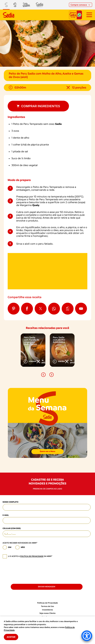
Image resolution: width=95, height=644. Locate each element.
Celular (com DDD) (12, 528)
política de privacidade (32, 556)
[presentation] (32, 571)
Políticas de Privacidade (47, 603)
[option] (33, 350)
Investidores (48, 610)
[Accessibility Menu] (87, 636)
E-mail (6, 515)
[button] (43, 375)
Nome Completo (11, 502)
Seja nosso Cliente (47, 613)
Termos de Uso (47, 606)
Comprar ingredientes (38, 106)
